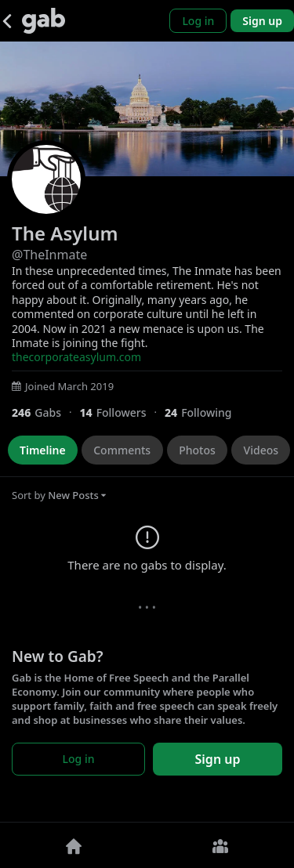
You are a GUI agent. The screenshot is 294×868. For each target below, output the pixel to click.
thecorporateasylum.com (76, 357)
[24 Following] (204, 412)
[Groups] (221, 845)
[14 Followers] (122, 412)
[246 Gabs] (45, 412)
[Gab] (44, 21)
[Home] (74, 845)
